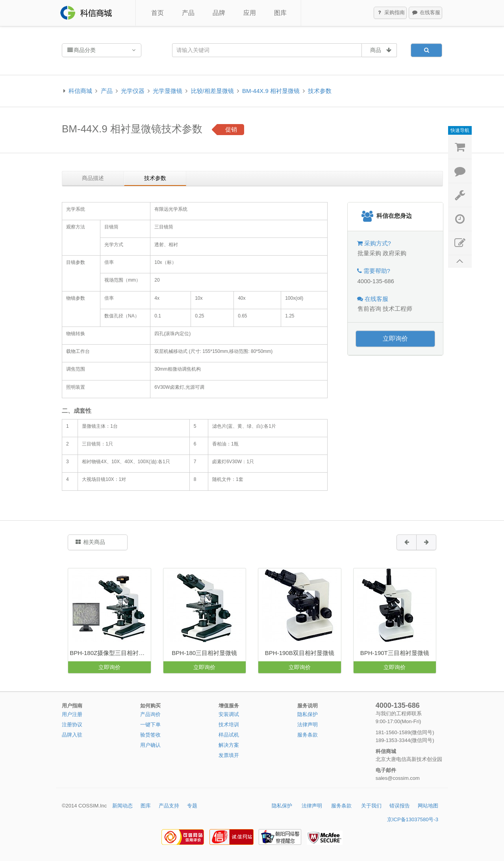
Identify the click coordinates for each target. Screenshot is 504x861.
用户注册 (72, 714)
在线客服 (426, 13)
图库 (280, 13)
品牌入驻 (72, 735)
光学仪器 (133, 91)
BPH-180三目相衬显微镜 (204, 653)
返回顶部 (460, 261)
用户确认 (150, 745)
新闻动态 (122, 806)
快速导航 (460, 130)
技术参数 (320, 91)
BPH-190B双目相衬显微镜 (300, 653)
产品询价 (150, 714)
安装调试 (229, 714)
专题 (192, 806)
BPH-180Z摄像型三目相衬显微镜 (110, 653)
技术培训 (229, 725)
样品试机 (229, 735)
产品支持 (169, 806)
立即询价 (395, 339)
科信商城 (80, 91)
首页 (157, 13)
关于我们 (371, 806)
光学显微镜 (168, 91)
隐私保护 (308, 714)
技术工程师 (397, 309)
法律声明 (308, 725)
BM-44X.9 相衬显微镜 (271, 91)
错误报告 (400, 806)
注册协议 (72, 725)
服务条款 (308, 735)
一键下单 (150, 725)
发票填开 (229, 755)
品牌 (219, 13)
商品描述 (93, 178)
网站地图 (428, 806)
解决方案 (229, 745)
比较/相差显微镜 (212, 91)
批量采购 (369, 253)
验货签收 (150, 735)
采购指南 (391, 13)
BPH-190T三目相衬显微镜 (395, 653)
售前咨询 (369, 309)
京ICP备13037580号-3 (413, 819)
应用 (250, 13)
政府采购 (395, 253)
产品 (188, 13)
